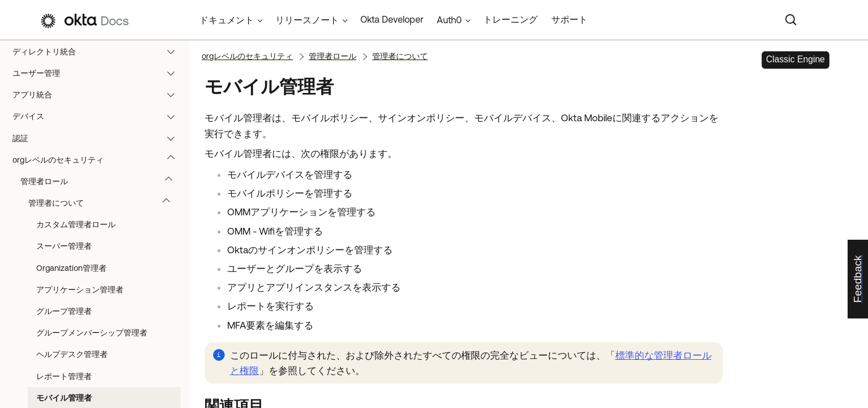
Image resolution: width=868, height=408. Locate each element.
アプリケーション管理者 (80, 290)
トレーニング (510, 19)
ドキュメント (227, 20)
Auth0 (449, 20)
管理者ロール (102, 181)
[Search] (791, 20)
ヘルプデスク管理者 (72, 354)
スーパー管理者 (64, 246)
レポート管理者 (64, 376)
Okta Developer (392, 19)
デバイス (99, 116)
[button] (173, 52)
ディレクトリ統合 (99, 52)
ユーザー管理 (99, 73)
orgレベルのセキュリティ (99, 160)
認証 (99, 138)
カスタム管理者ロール (76, 224)
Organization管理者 (71, 268)
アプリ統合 (99, 95)
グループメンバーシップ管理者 (92, 333)
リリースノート (307, 20)
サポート (569, 19)
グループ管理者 (64, 311)
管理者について (105, 203)
